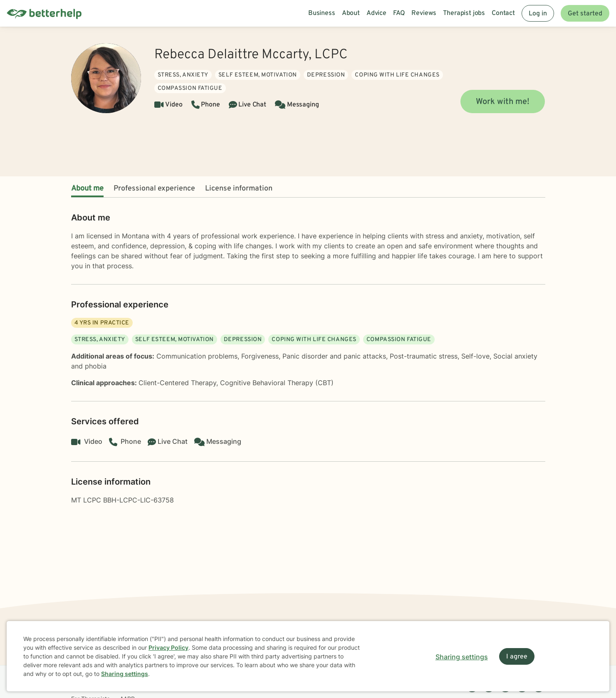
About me (87, 189)
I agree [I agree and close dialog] (517, 657)
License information (239, 189)
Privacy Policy (168, 647)
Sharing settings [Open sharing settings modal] (462, 657)
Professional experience (154, 189)
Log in (538, 14)
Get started (585, 14)
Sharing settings (125, 674)
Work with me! (503, 102)
